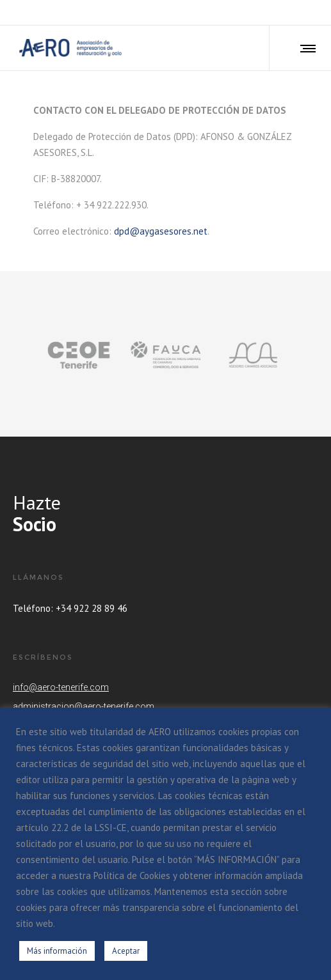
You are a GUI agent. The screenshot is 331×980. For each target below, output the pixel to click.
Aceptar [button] (126, 951)
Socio (35, 524)
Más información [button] (57, 951)
